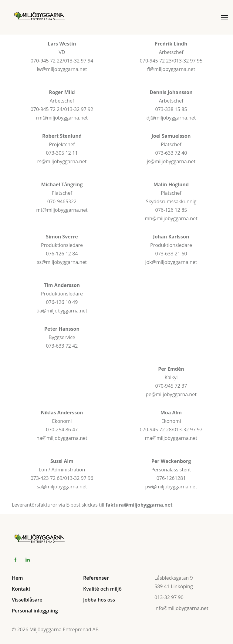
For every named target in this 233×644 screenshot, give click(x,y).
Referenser (96, 578)
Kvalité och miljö (102, 589)
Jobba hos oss (99, 600)
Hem (17, 578)
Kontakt (21, 589)
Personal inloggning (35, 611)
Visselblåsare (27, 600)
